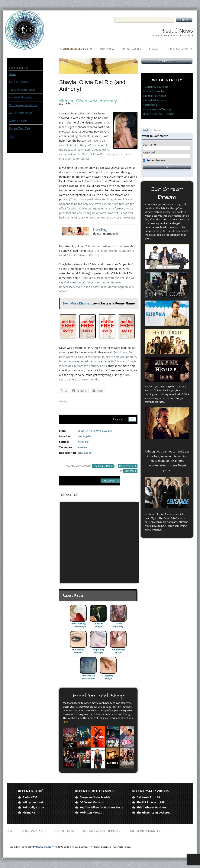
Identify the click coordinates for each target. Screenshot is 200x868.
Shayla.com (84, 453)
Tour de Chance (19, 82)
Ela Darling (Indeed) (105, 233)
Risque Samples (132, 49)
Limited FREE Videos (155, 96)
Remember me (156, 160)
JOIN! (12, 136)
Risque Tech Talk (19, 128)
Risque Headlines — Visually (159, 114)
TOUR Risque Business (156, 87)
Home (13, 74)
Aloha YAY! (30, 797)
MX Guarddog (44, 847)
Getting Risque (18, 121)
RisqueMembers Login (76, 49)
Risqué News (177, 31)
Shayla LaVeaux (103, 431)
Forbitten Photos (91, 812)
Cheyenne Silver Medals (95, 797)
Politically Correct (34, 807)
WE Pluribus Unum (21, 113)
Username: (150, 145)
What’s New (107, 49)
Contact (154, 49)
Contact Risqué (65, 831)
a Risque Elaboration (22, 90)
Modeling (83, 442)
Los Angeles (85, 436)
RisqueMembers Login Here (145, 831)
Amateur (83, 447)
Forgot (158, 130)
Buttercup (130, 471)
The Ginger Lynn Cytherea (153, 812)
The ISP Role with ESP (151, 802)
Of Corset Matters (91, 802)
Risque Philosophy (20, 97)
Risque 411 (30, 812)
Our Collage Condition (23, 105)
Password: (149, 153)
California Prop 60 (148, 797)
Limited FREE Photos (155, 100)
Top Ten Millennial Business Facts (101, 807)
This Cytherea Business (152, 807)
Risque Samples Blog (35, 831)
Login (146, 130)
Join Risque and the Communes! (102, 831)
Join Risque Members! (181, 49)
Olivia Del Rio (85, 431)
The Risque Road (103, 466)
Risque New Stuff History (157, 109)
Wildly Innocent (33, 802)
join (65, 722)
